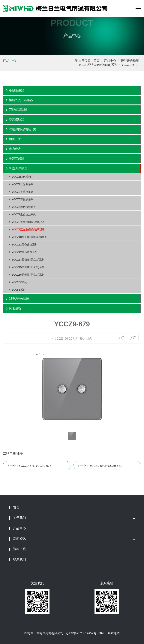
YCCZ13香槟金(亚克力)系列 (28, 260)
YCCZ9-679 (129, 65)
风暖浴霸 (15, 308)
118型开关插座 (19, 298)
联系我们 (19, 559)
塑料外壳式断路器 (21, 100)
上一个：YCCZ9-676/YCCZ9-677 (29, 466)
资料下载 (19, 549)
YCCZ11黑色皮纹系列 (25, 245)
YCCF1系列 (19, 290)
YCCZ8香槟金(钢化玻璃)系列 (29, 222)
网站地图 (114, 633)
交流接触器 (16, 119)
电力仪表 (15, 149)
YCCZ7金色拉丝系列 (24, 214)
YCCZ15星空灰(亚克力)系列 (28, 267)
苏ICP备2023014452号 (81, 633)
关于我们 (19, 518)
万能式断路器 (18, 110)
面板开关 (15, 139)
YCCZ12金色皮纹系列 (25, 252)
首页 (97, 61)
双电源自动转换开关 (22, 129)
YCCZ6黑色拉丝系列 (24, 207)
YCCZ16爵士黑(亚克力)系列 (28, 275)
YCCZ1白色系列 (21, 177)
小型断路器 (16, 90)
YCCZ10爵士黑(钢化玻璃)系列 (29, 237)
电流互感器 (16, 159)
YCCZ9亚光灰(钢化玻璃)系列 (98, 65)
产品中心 (10, 61)
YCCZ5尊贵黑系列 (22, 199)
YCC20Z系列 (19, 282)
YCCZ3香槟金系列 (22, 192)
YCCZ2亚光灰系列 (22, 184)
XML (102, 633)
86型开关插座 (130, 61)
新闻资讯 (19, 539)
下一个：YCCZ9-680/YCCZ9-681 (99, 466)
